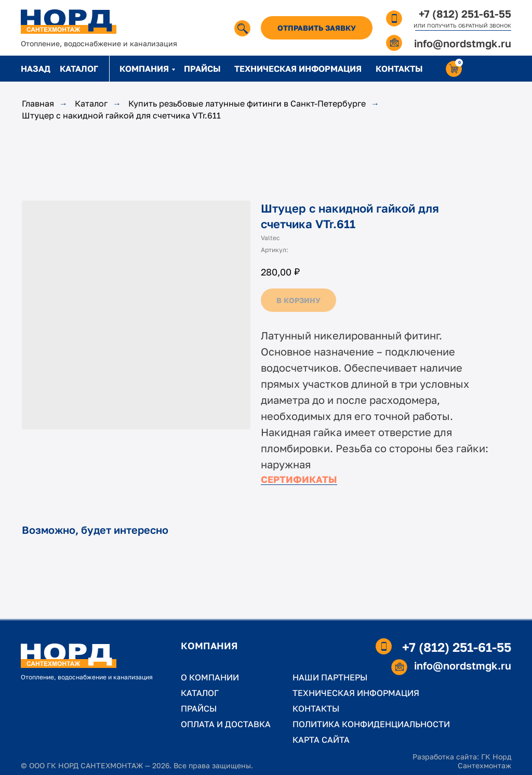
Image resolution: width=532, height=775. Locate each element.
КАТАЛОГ (79, 69)
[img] (242, 28)
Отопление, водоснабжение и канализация (99, 43)
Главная (38, 104)
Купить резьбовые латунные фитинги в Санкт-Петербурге (247, 104)
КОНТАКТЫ (399, 69)
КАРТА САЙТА (321, 740)
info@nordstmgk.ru (463, 43)
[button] (317, 28)
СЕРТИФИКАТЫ (299, 479)
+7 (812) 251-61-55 (465, 14)
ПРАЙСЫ (202, 69)
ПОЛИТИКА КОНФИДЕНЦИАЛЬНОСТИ (371, 724)
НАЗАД (36, 69)
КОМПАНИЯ (144, 69)
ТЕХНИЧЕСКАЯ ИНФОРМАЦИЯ (298, 69)
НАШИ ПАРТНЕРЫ (330, 677)
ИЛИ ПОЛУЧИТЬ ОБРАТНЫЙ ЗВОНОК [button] (462, 25)
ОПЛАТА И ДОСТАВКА (226, 724)
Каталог (91, 104)
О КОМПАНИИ (210, 677)
